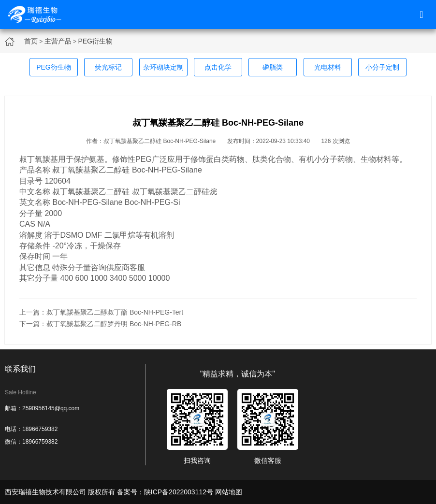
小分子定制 (382, 67)
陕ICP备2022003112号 (179, 492)
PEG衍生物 (95, 41)
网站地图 (229, 492)
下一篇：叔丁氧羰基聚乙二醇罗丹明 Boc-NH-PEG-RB (100, 324)
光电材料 (328, 67)
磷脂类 (273, 67)
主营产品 (58, 41)
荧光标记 (108, 67)
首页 (31, 41)
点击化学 (218, 67)
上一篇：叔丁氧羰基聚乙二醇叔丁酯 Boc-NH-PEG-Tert (101, 312)
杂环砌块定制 (163, 67)
